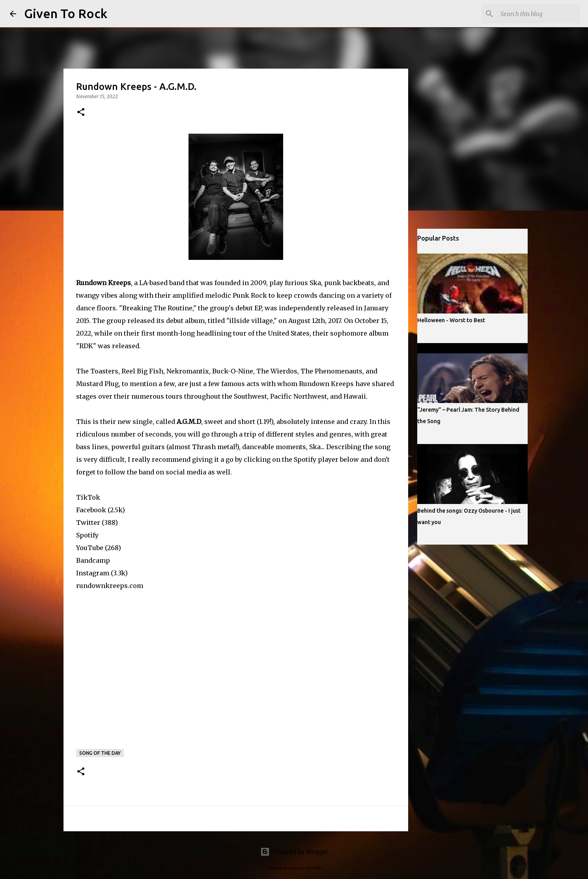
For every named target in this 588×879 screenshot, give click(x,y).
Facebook (91, 510)
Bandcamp (93, 560)
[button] (81, 113)
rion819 (313, 868)
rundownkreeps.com (110, 586)
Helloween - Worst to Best (451, 320)
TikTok (88, 497)
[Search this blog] (539, 14)
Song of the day (100, 753)
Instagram (93, 573)
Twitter (88, 523)
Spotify (87, 535)
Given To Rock (66, 13)
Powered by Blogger (294, 852)
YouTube (90, 548)
